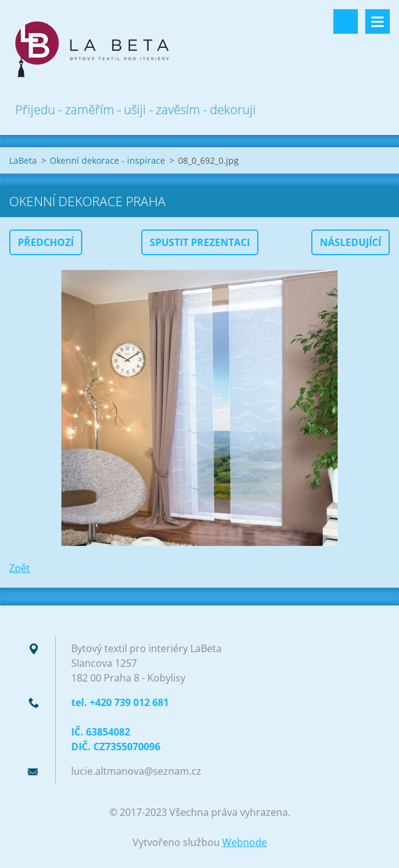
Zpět (20, 568)
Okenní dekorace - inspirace (107, 160)
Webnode (245, 842)
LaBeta (23, 160)
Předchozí (46, 242)
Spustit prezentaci (200, 242)
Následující (351, 242)
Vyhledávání (346, 21)
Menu (378, 21)
